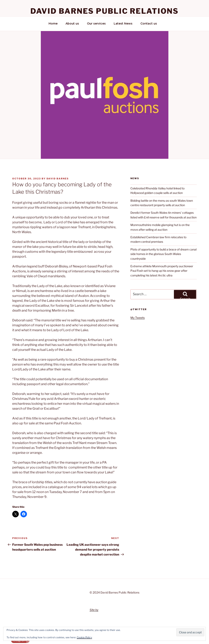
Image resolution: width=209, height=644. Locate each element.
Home (53, 23)
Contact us (149, 23)
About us (72, 23)
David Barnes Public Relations (105, 11)
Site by (94, 610)
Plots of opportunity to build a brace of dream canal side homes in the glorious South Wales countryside (163, 254)
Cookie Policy (84, 637)
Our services (96, 23)
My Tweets (138, 318)
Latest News (123, 23)
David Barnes (58, 179)
